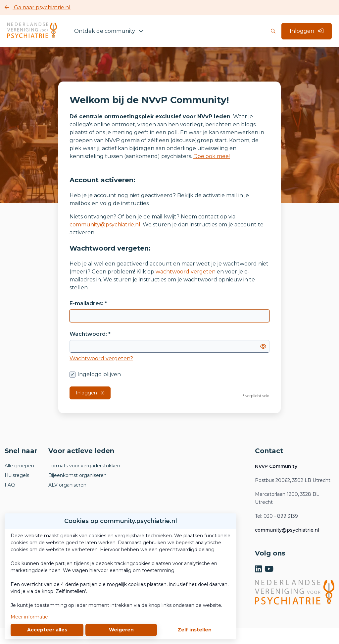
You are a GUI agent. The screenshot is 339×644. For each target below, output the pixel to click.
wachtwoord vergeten (186, 272)
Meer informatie (29, 617)
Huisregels (17, 475)
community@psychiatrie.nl (105, 225)
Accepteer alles (47, 630)
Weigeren (121, 630)
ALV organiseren (67, 485)
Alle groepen (19, 466)
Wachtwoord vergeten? (101, 358)
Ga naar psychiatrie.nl (38, 7)
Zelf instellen (195, 630)
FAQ (10, 485)
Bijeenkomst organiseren (77, 475)
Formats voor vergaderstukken (84, 466)
